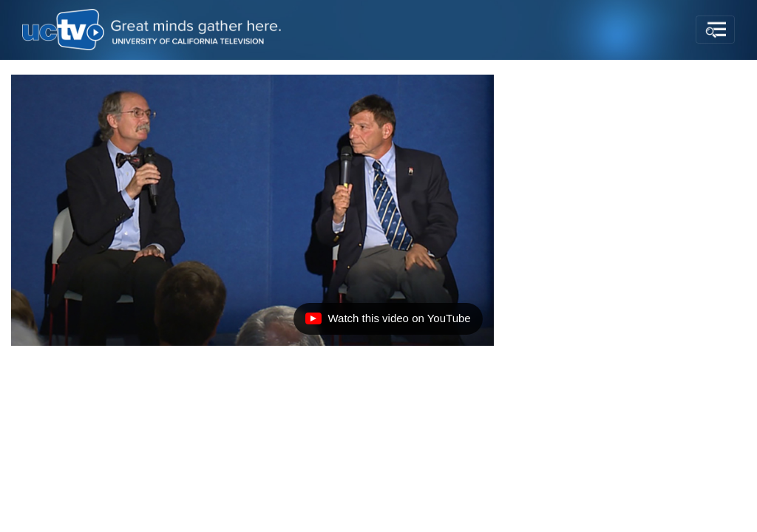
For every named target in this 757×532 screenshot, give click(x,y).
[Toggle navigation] (715, 30)
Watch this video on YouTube (387, 322)
